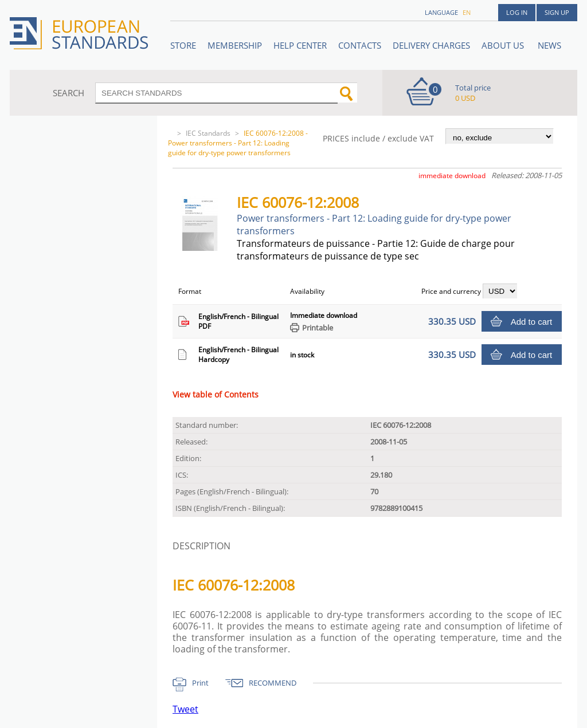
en (467, 12)
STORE (183, 45)
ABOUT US (504, 45)
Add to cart (532, 322)
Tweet (185, 709)
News (549, 45)
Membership (235, 45)
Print (200, 683)
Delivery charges (431, 45)
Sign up (557, 12)
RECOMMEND (273, 683)
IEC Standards (208, 133)
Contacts (360, 45)
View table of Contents (216, 394)
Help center (300, 45)
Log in (517, 12)
